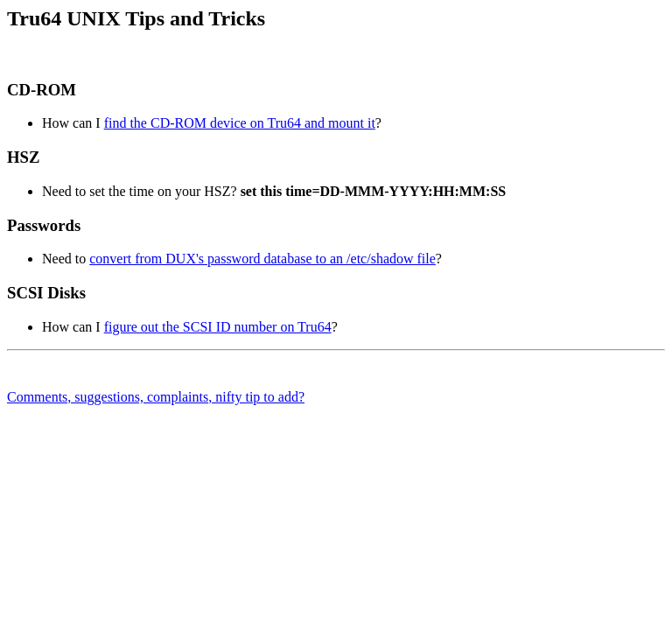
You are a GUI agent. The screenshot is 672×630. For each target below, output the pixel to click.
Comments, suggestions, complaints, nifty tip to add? (156, 397)
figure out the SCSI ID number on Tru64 (218, 327)
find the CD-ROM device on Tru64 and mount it (240, 123)
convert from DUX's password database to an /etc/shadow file (262, 259)
